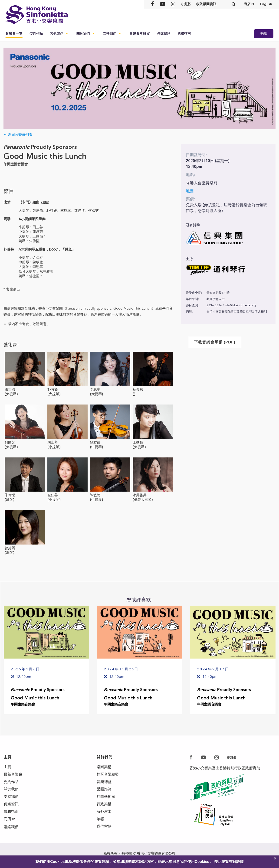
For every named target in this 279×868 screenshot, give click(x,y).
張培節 (10, 389)
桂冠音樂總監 (108, 774)
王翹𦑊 (138, 442)
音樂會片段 (138, 34)
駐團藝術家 (106, 797)
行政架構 (104, 804)
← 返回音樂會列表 (18, 134)
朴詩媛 (53, 389)
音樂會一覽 (14, 34)
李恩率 (95, 389)
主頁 (7, 767)
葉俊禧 (138, 389)
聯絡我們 (11, 827)
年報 (100, 819)
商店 (247, 4)
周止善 (53, 442)
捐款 (264, 34)
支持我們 (110, 34)
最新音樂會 (13, 774)
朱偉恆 (10, 495)
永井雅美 (140, 495)
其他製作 (57, 34)
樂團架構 (104, 767)
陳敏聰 (95, 495)
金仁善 (53, 495)
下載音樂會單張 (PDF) (215, 342)
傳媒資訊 (164, 34)
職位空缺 (104, 826)
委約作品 (36, 34)
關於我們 (83, 34)
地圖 (190, 191)
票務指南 (184, 34)
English (266, 4)
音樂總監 (104, 782)
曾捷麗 (10, 548)
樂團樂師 (104, 789)
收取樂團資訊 (206, 4)
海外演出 (104, 811)
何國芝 (10, 442)
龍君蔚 (95, 442)
